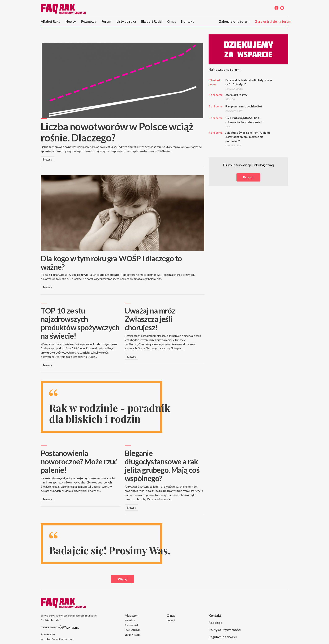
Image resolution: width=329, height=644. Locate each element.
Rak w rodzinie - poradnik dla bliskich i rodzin (110, 413)
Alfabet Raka (51, 21)
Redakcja (215, 622)
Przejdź (248, 177)
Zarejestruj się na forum (273, 21)
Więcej (123, 579)
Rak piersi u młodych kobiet (244, 108)
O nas (172, 21)
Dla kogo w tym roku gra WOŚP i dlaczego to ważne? (111, 263)
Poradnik (130, 620)
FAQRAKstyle (132, 630)
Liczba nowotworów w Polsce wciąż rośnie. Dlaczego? (117, 132)
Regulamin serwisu (223, 637)
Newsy (71, 21)
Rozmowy (89, 21)
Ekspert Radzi (152, 21)
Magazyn (132, 615)
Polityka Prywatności (225, 630)
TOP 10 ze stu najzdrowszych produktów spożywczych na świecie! (80, 323)
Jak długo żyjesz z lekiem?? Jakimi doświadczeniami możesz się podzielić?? (247, 139)
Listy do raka (126, 21)
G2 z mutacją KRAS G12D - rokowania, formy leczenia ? (244, 122)
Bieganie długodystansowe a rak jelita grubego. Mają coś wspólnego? (162, 466)
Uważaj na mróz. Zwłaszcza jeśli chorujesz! (151, 319)
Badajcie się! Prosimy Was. (110, 550)
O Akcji (171, 620)
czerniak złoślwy (236, 97)
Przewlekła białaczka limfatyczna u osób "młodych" (249, 84)
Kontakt (187, 21)
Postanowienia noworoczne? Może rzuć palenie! (79, 461)
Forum (106, 21)
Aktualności (131, 625)
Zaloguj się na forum (234, 21)
